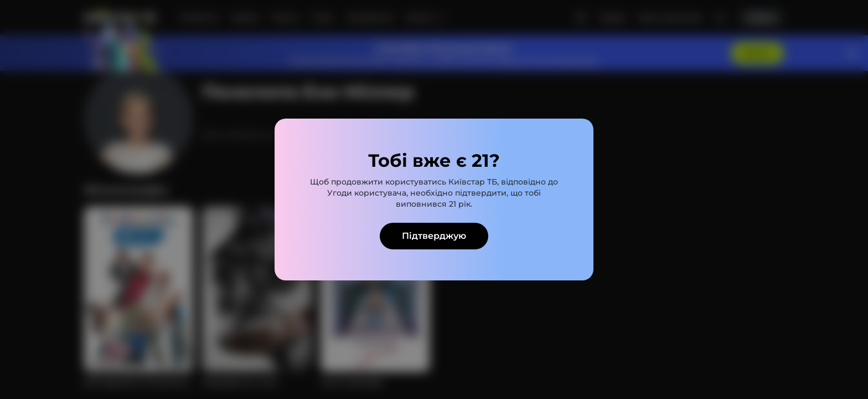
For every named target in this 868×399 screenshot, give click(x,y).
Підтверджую (434, 236)
